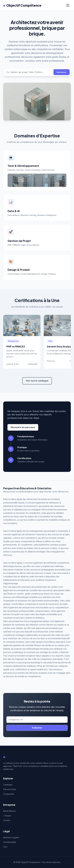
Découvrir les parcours (23, 427)
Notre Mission (9, 811)
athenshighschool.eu (13, 566)
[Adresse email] (37, 720)
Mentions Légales (11, 837)
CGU (5, 847)
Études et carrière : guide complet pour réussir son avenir (33, 594)
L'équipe (7, 816)
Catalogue (8, 785)
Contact (7, 820)
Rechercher (62, 72)
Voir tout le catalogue (37, 381)
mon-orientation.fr (29, 538)
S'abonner (37, 728)
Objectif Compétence (22, 5)
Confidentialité (10, 842)
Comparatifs (9, 794)
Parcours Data (10, 789)
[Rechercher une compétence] (28, 72)
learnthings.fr (36, 663)
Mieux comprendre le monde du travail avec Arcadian (43, 604)
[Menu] (68, 5)
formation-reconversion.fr (26, 506)
